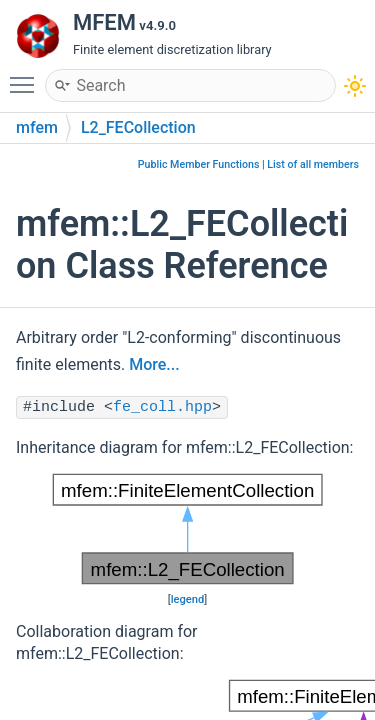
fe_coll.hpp (162, 407)
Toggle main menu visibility (27, 76)
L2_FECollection (138, 127)
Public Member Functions (199, 164)
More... (154, 364)
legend (188, 599)
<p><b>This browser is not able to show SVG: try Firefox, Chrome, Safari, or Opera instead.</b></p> (187, 529)
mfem (37, 127)
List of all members (313, 164)
